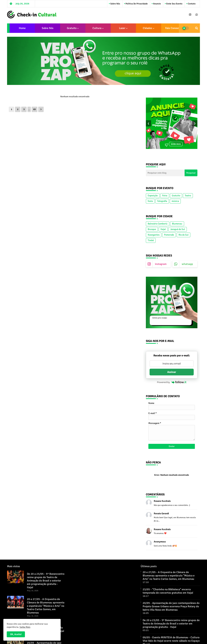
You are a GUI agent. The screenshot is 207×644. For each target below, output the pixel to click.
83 (35, 109)
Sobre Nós (115, 4)
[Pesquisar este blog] (165, 173)
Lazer (122, 28)
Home (22, 28)
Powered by (172, 382)
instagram (161, 264)
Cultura (97, 28)
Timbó (151, 240)
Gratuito (72, 28)
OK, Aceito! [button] (16, 634)
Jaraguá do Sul (178, 229)
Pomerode (169, 235)
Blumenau (177, 224)
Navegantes (154, 235)
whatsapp (187, 264)
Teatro (188, 196)
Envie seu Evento (174, 4)
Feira (165, 196)
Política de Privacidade (136, 4)
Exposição (153, 196)
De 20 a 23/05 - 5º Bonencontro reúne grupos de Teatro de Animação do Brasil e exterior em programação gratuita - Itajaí (46, 581)
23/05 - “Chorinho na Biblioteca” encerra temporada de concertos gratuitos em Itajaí (168, 591)
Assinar (172, 372)
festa (150, 201)
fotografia (162, 201)
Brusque (152, 229)
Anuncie (157, 4)
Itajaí (163, 229)
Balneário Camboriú (158, 224)
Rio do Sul (184, 235)
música (175, 201)
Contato (191, 4)
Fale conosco (173, 28)
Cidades (147, 28)
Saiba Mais (25, 627)
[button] (197, 28)
